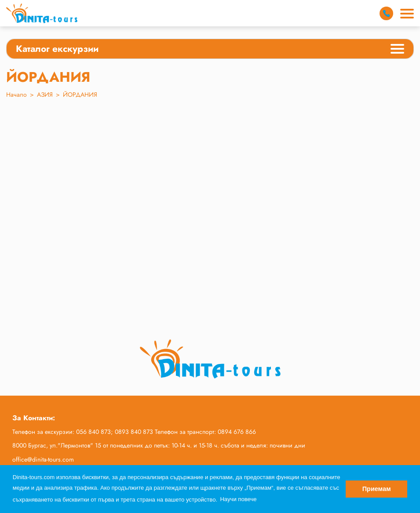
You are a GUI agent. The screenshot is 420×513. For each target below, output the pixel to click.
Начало (16, 95)
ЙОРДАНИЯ (80, 95)
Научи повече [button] (238, 499)
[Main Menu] (407, 14)
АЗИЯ (45, 95)
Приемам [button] (377, 489)
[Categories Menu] (397, 50)
